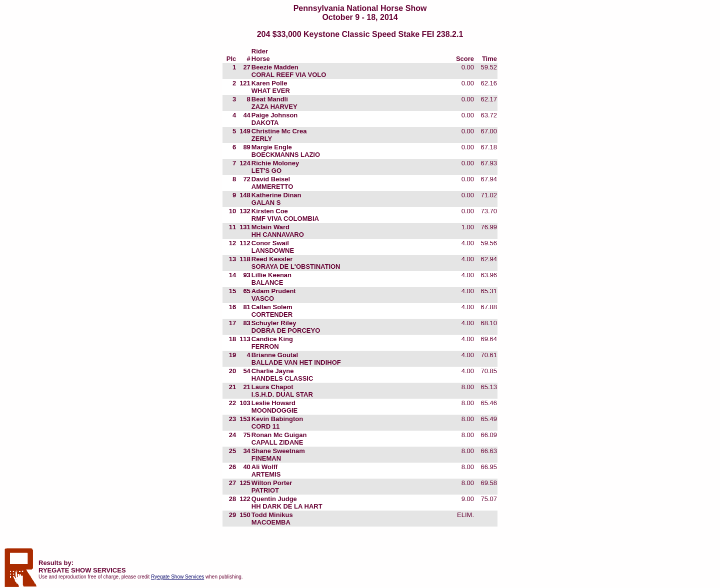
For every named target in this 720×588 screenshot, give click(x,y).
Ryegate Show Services (177, 577)
